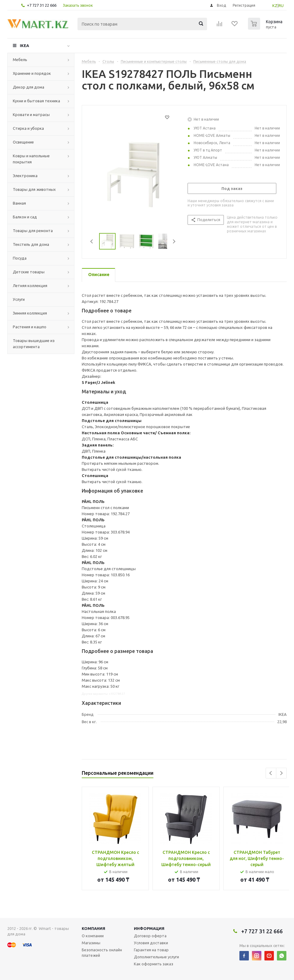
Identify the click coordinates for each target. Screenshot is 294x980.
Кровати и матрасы (31, 115)
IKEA (24, 46)
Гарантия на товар (151, 950)
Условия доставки (151, 943)
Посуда (20, 258)
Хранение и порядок (32, 73)
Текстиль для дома (31, 244)
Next (174, 241)
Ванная (19, 203)
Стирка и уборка (28, 128)
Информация (149, 928)
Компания (93, 928)
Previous (92, 241)
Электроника (25, 176)
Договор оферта (150, 936)
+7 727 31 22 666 (42, 5)
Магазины (91, 943)
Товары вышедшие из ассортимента (34, 344)
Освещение (23, 142)
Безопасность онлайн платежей (102, 953)
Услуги (19, 299)
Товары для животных (34, 189)
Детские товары (29, 272)
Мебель (20, 60)
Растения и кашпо (30, 327)
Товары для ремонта (33, 231)
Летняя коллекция (30, 286)
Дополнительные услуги (156, 957)
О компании (93, 936)
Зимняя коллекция (30, 313)
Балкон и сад (25, 217)
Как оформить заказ (154, 964)
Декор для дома (29, 87)
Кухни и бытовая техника (36, 101)
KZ (275, 5)
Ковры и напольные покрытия (31, 159)
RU (281, 5)
